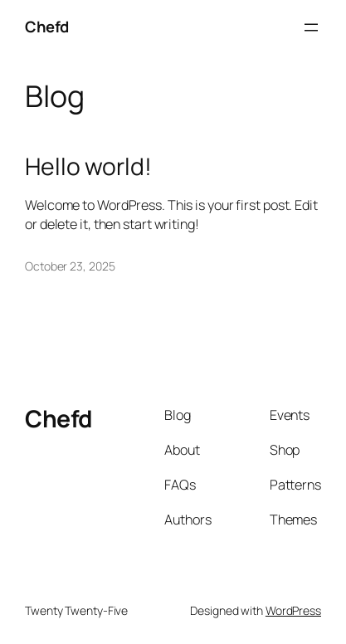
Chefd (47, 27)
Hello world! (88, 167)
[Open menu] (311, 27)
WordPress (293, 610)
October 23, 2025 (70, 266)
